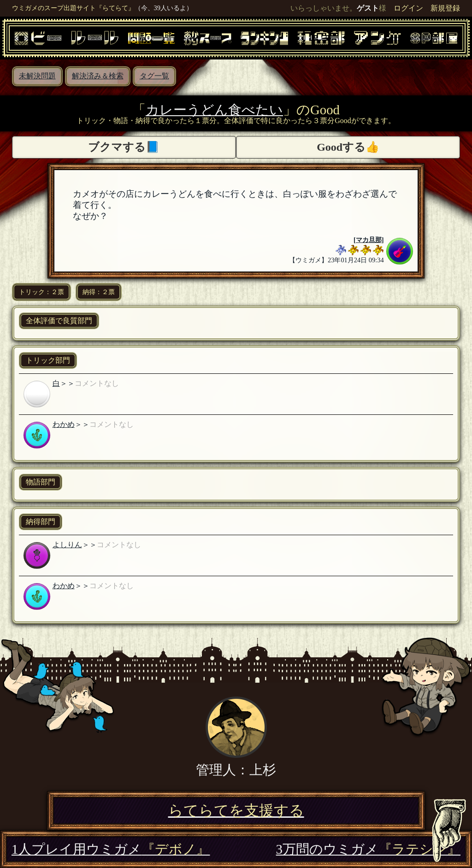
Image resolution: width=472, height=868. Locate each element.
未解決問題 (37, 76)
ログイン (408, 8)
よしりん (67, 545)
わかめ (64, 424)
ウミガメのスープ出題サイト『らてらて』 (73, 8)
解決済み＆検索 (98, 76)
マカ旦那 (369, 240)
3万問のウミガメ (368, 849)
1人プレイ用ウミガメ (111, 849)
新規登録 (445, 8)
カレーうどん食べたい (214, 110)
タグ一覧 (154, 76)
